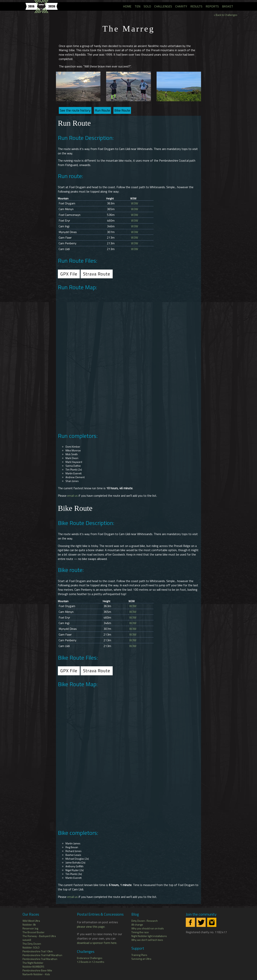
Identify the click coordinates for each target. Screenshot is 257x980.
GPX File (69, 274)
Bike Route (122, 110)
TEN (137, 6)
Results (196, 6)
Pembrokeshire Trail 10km (38, 951)
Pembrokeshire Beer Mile (37, 970)
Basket (228, 6)
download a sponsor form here (97, 943)
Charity (181, 6)
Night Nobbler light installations (149, 936)
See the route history (75, 110)
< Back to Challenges (225, 15)
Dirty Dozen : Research (145, 921)
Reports (212, 6)
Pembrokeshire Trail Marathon (40, 959)
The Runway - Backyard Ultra (39, 936)
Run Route (102, 110)
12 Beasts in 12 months (91, 962)
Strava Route (97, 274)
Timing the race (140, 932)
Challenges (163, 6)
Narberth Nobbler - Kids (36, 974)
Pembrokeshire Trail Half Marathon (42, 955)
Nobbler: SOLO (31, 947)
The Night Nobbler (33, 963)
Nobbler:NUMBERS (33, 967)
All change (137, 925)
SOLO (147, 6)
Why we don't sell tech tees (147, 940)
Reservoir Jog (30, 928)
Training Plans (139, 955)
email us (72, 496)
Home (127, 6)
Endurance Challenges (90, 958)
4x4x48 (27, 940)
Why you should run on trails (148, 928)
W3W (135, 203)
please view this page (91, 927)
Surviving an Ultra (141, 959)
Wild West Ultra (31, 921)
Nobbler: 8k (29, 925)
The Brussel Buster (34, 932)
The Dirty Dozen (32, 944)
